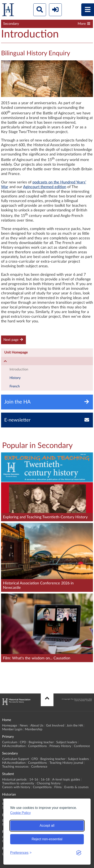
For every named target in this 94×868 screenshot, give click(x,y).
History (15, 378)
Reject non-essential (47, 839)
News (24, 726)
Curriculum (10, 742)
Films (58, 787)
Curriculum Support (15, 759)
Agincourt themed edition (45, 187)
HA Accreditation (14, 746)
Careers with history (16, 787)
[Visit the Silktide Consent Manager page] (79, 853)
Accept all (47, 826)
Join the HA (75, 726)
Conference (82, 746)
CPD (23, 742)
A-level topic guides (66, 780)
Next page (13, 340)
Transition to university (18, 783)
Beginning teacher (41, 742)
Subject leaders (67, 742)
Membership (34, 729)
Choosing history (49, 783)
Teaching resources (15, 767)
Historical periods (14, 780)
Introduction (19, 369)
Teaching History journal (66, 763)
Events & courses (76, 787)
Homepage (10, 726)
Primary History (60, 746)
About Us (37, 726)
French (15, 386)
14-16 (34, 780)
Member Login (12, 729)
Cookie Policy (20, 813)
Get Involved (55, 726)
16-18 (45, 780)
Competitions (37, 746)
